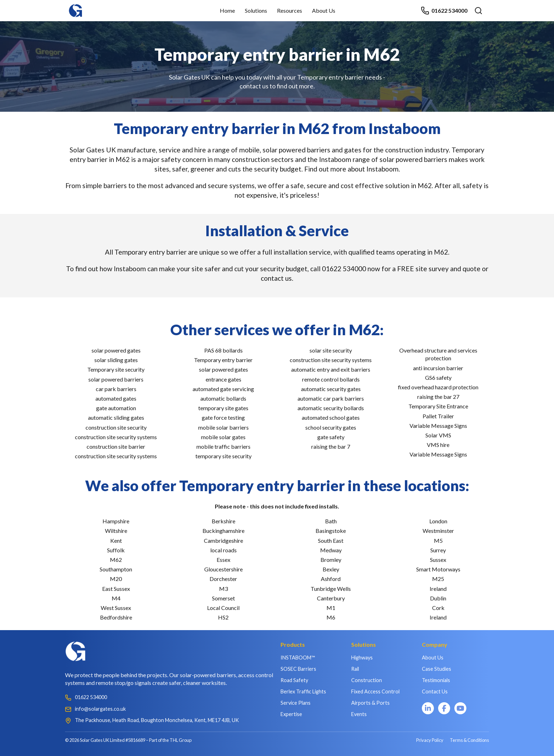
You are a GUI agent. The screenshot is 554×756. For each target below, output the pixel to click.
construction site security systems (116, 437)
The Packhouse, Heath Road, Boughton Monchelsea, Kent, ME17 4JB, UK (157, 720)
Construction (367, 680)
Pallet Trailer (438, 416)
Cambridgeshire (223, 540)
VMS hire (438, 445)
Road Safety (294, 680)
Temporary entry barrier (223, 360)
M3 (223, 589)
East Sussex (116, 589)
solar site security (331, 350)
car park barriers (116, 389)
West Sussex (116, 608)
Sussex (438, 560)
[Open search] (478, 11)
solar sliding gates (116, 360)
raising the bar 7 (331, 446)
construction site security (116, 427)
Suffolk (116, 550)
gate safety (331, 437)
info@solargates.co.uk (100, 709)
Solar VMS (438, 435)
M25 (438, 579)
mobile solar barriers (223, 427)
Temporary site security (116, 369)
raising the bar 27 (438, 397)
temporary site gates (223, 408)
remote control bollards (331, 379)
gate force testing (223, 417)
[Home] (76, 7)
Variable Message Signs (438, 426)
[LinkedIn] (428, 708)
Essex (223, 560)
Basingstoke (331, 531)
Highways (362, 658)
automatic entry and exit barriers (331, 369)
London (438, 521)
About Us (324, 10)
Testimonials (436, 680)
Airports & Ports (370, 703)
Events (359, 714)
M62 (116, 560)
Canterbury (331, 598)
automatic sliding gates (116, 417)
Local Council (223, 608)
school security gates (331, 427)
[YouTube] (460, 708)
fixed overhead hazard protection (438, 387)
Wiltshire (116, 531)
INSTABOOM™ (298, 658)
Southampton (116, 569)
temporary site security (223, 456)
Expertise (291, 714)
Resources (290, 10)
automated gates (116, 398)
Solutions (256, 10)
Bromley (331, 560)
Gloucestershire (223, 569)
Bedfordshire (116, 617)
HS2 (223, 617)
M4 (116, 598)
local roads (223, 550)
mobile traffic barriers (223, 446)
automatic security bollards (331, 408)
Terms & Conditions (469, 740)
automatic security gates (331, 389)
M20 (116, 579)
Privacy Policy (430, 740)
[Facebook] (444, 708)
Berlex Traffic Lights (303, 691)
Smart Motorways (438, 569)
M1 (331, 608)
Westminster (438, 531)
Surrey (438, 550)
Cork (438, 608)
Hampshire (116, 521)
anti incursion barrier (438, 368)
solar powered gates (116, 350)
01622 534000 (444, 11)
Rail (355, 669)
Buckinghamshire (223, 531)
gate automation (116, 408)
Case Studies (437, 669)
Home (227, 10)
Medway (331, 550)
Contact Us (435, 691)
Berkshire (223, 521)
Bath (331, 521)
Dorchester (223, 579)
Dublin (438, 598)
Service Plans (296, 703)
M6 (331, 617)
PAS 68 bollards (223, 350)
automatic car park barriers (331, 398)
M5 (438, 540)
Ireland (438, 589)
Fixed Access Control (375, 691)
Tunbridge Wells (331, 589)
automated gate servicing (223, 389)
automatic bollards (223, 398)
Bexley (331, 569)
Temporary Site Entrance (438, 406)
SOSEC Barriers (298, 669)
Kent (116, 540)
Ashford (331, 579)
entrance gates (223, 379)
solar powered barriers (116, 379)
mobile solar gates (223, 437)
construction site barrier (116, 446)
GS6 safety (438, 377)
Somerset (223, 598)
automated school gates (331, 417)
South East (331, 540)
